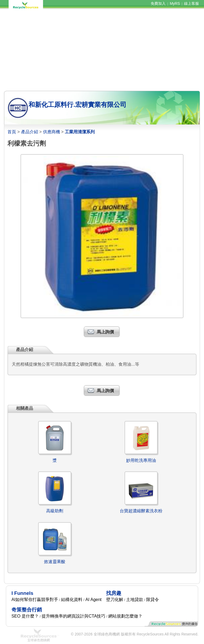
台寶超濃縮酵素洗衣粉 (141, 511)
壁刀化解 (115, 600)
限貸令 (153, 600)
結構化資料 (72, 600)
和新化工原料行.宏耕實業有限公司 (77, 105)
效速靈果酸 (55, 562)
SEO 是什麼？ (25, 616)
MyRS (175, 3)
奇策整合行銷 (27, 610)
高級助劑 (55, 511)
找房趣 (114, 593)
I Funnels (22, 593)
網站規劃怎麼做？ (125, 616)
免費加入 (158, 3)
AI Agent (93, 600)
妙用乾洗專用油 (141, 460)
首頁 (12, 132)
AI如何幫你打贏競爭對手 (35, 600)
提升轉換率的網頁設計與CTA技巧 (73, 616)
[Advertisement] (102, 50)
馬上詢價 (105, 332)
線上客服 (191, 3)
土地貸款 (135, 600)
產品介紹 (30, 132)
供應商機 (51, 132)
